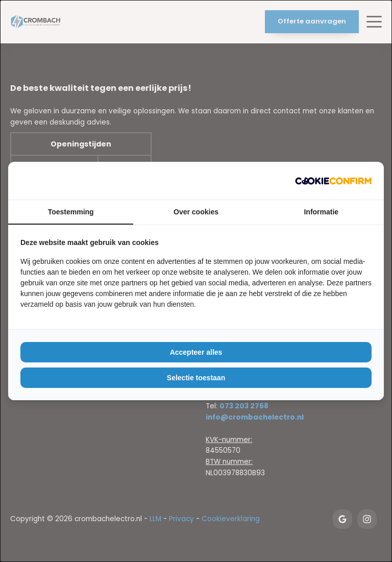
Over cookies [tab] (196, 212)
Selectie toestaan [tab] (196, 378)
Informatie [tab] (321, 212)
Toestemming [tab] (71, 212)
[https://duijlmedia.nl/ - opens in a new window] (333, 181)
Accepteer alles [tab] (196, 352)
